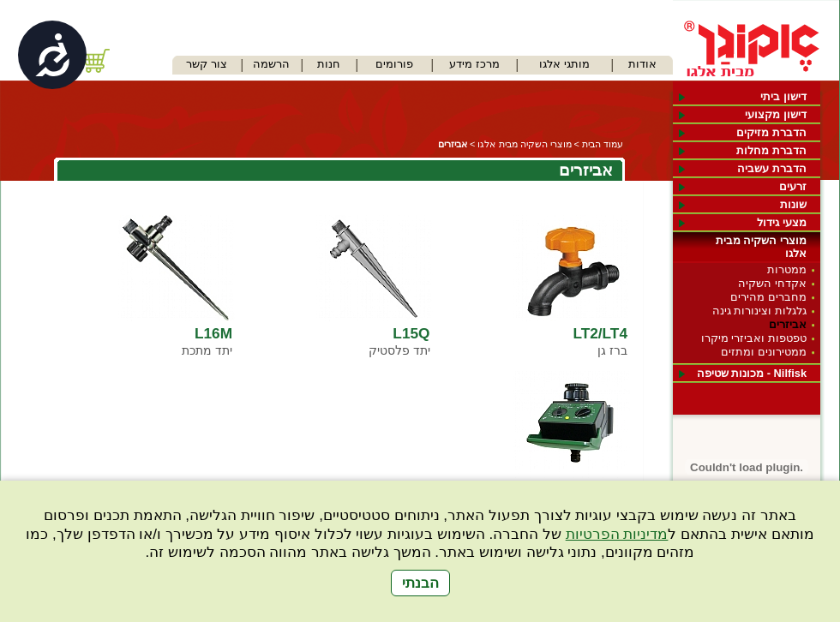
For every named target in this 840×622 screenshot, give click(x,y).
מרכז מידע (474, 64)
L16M (213, 333)
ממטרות (787, 269)
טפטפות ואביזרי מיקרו (754, 338)
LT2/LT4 (600, 333)
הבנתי (420, 583)
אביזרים (788, 324)
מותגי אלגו (564, 64)
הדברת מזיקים (771, 132)
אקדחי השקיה (772, 283)
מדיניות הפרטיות (617, 534)
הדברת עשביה (772, 168)
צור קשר (207, 64)
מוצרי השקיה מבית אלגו (761, 247)
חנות (329, 64)
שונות (793, 204)
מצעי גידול (782, 222)
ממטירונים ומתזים (764, 352)
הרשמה (271, 64)
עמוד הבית (603, 144)
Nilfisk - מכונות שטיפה (752, 373)
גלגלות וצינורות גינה (759, 311)
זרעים (793, 186)
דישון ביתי (783, 96)
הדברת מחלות (771, 150)
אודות (642, 64)
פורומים (394, 64)
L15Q (411, 333)
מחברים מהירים (768, 297)
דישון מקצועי (776, 114)
